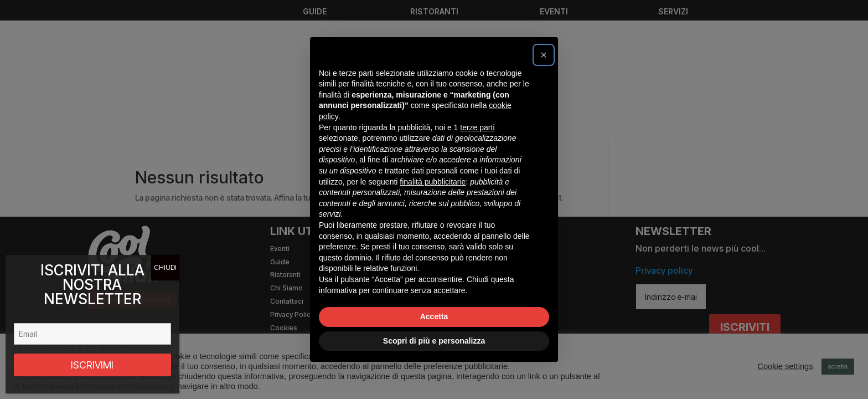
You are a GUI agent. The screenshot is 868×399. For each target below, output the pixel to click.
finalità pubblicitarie (433, 182)
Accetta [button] (434, 316)
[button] (544, 55)
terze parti (477, 127)
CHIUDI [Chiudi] (165, 267)
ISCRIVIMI (92, 365)
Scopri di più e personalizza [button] (434, 341)
